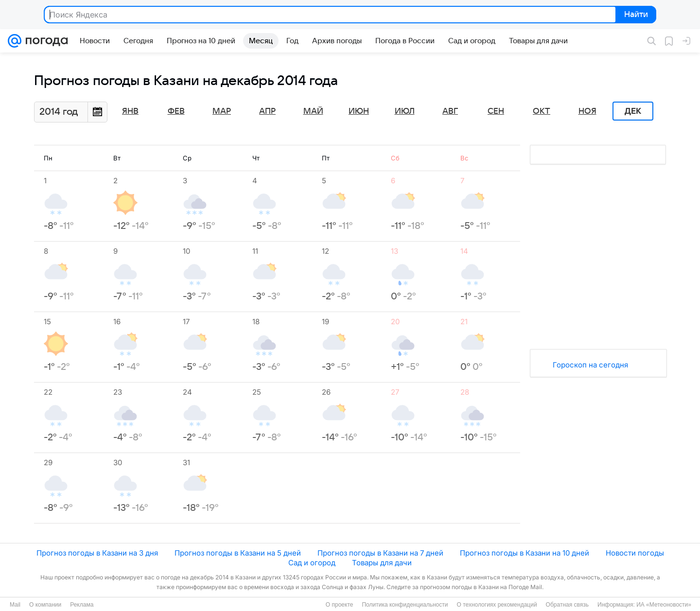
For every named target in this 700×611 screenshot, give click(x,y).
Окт (542, 111)
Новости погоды (635, 553)
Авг (450, 111)
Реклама (82, 605)
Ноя (587, 111)
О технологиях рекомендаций (497, 605)
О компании (45, 605)
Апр (267, 111)
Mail (15, 605)
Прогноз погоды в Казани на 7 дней (380, 553)
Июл (405, 111)
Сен (496, 111)
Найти (635, 15)
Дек (633, 111)
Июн (359, 111)
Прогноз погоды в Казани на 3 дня (97, 553)
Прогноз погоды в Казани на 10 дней (525, 553)
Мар (222, 111)
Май (313, 111)
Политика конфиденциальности (405, 605)
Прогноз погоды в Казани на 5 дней (238, 553)
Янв (130, 111)
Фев (176, 111)
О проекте (340, 605)
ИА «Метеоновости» (664, 605)
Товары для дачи (382, 563)
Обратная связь (567, 605)
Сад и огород (312, 563)
